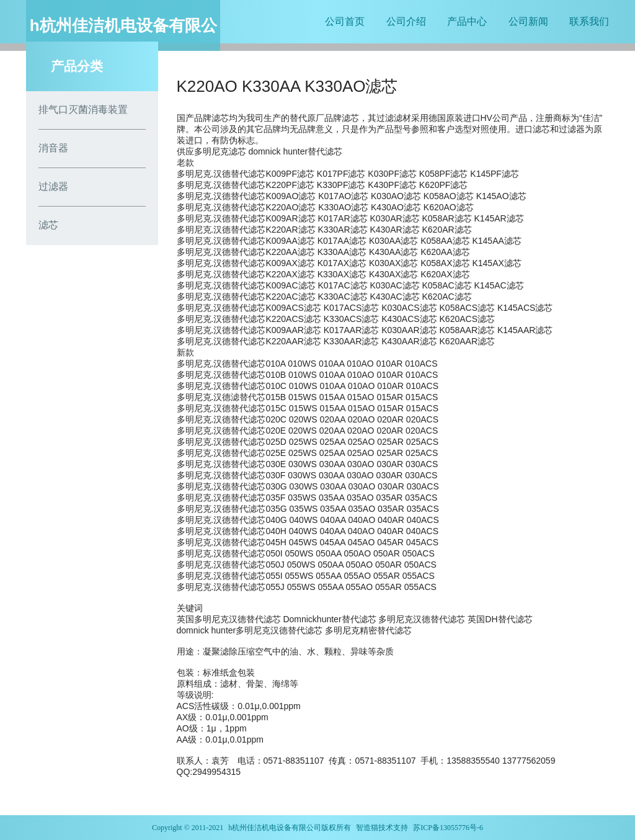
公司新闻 (528, 21)
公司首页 (345, 21)
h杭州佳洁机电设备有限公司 (275, 828)
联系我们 (589, 21)
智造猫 (367, 828)
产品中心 (467, 21)
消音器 (53, 148)
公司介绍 (406, 21)
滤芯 (48, 225)
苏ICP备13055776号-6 (448, 828)
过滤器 (53, 186)
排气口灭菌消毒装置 (83, 109)
